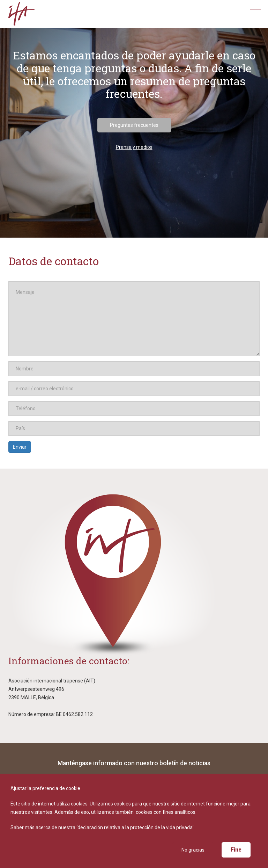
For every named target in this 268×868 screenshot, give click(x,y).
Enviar (20, 447)
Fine (236, 850)
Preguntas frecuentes (134, 125)
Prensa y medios (134, 147)
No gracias (193, 850)
